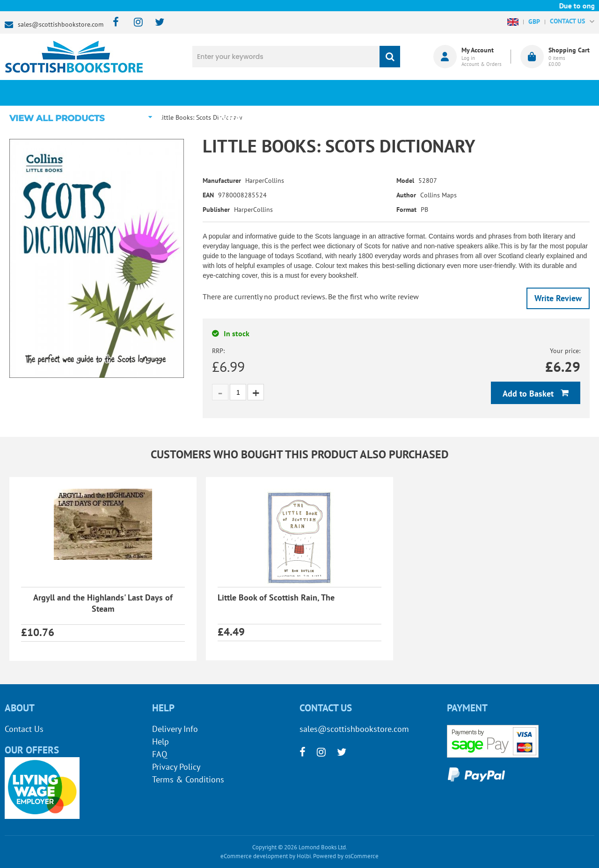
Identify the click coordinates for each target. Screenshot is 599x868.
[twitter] (155, 23)
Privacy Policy (176, 767)
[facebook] (113, 23)
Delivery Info (175, 729)
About (447, 93)
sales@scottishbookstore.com (61, 24)
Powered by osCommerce (346, 856)
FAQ (160, 754)
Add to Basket (529, 394)
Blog (349, 93)
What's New (251, 93)
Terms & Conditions (188, 779)
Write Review (558, 298)
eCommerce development (254, 856)
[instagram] (134, 23)
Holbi (304, 856)
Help (161, 741)
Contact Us (24, 729)
